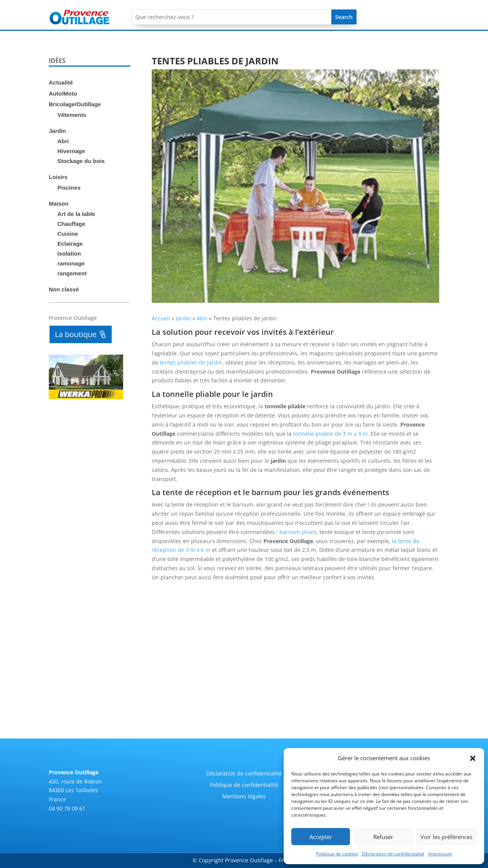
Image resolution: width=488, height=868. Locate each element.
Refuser (383, 837)
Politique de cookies (337, 854)
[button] (473, 758)
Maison (59, 204)
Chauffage (71, 224)
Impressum (440, 854)
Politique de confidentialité (244, 785)
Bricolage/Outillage (75, 104)
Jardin (57, 131)
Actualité (61, 82)
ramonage (71, 263)
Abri (63, 141)
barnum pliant (298, 532)
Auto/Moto (63, 94)
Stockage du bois (81, 161)
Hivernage (71, 151)
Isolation (69, 253)
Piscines (69, 188)
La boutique (76, 334)
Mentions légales (244, 797)
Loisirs (58, 177)
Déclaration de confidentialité (393, 854)
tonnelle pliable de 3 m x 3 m (330, 434)
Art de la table (76, 214)
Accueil (161, 318)
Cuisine (68, 234)
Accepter (321, 837)
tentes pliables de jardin (191, 362)
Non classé (64, 289)
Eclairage (70, 244)
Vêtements (72, 115)
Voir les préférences (446, 837)
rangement (72, 273)
